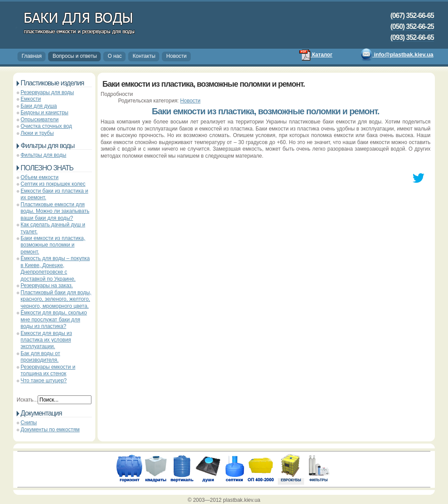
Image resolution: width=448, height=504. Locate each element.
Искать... (27, 400)
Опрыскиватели (40, 120)
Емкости (31, 99)
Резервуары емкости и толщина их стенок (48, 370)
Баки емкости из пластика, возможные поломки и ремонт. (53, 245)
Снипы (29, 423)
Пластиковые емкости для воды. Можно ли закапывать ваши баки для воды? (55, 211)
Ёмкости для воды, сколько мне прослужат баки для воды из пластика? (54, 319)
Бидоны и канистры (44, 113)
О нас (115, 56)
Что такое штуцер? (44, 381)
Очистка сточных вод (46, 126)
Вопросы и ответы (75, 56)
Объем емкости (40, 177)
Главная (32, 56)
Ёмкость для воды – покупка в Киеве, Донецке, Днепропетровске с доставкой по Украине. (55, 268)
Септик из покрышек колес (53, 184)
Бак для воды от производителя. (40, 357)
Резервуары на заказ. (47, 285)
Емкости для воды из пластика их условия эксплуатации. (46, 340)
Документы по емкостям (50, 430)
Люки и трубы (37, 133)
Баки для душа (39, 106)
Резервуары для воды (47, 92)
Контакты (144, 56)
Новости (176, 56)
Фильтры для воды (43, 155)
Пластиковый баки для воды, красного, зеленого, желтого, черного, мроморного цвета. (56, 299)
